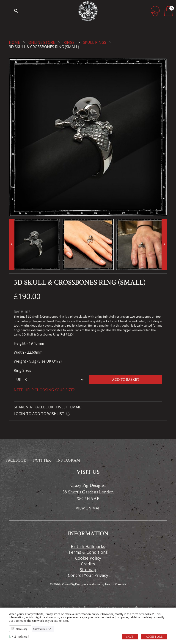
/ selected (19, 637)
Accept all (154, 637)
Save (130, 637)
